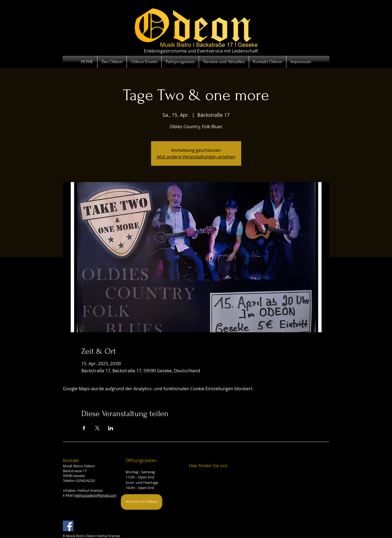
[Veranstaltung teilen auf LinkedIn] (111, 428)
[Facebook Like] (93, 528)
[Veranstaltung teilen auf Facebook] (84, 428)
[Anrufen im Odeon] (142, 502)
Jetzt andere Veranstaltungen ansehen (196, 157)
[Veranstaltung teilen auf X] (97, 428)
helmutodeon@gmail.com (95, 495)
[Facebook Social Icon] (68, 526)
